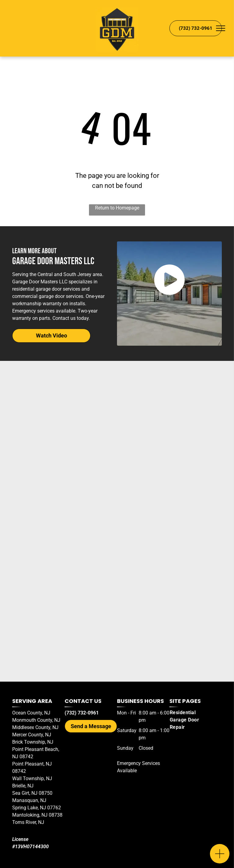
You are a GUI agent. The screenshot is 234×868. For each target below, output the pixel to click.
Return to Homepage (117, 208)
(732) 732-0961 (82, 713)
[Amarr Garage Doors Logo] (117, 464)
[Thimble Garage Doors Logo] (117, 616)
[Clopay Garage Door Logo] (117, 540)
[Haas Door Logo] (117, 502)
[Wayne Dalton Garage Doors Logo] (117, 654)
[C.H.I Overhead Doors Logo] (117, 578)
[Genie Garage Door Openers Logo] (117, 388)
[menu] (221, 28)
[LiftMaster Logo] (117, 426)
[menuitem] (191, 720)
